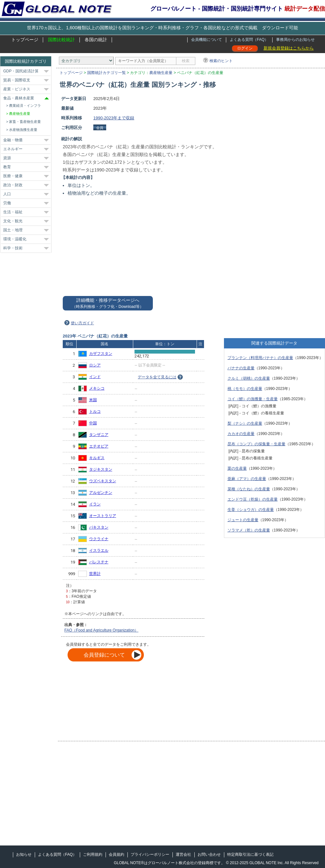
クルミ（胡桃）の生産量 (249, 378)
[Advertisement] (293, 192)
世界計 (95, 574)
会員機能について (207, 40)
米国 (93, 400)
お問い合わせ (209, 854)
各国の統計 (96, 40)
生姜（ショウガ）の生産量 (251, 510)
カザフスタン (101, 354)
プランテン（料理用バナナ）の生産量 (260, 358)
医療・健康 (13, 176)
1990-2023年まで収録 (114, 118)
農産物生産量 (161, 73)
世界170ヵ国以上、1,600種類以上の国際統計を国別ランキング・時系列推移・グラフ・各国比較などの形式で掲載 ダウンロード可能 (162, 28)
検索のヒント (221, 61)
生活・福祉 (13, 212)
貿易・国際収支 (17, 80)
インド (95, 377)
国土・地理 (13, 230)
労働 (7, 203)
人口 (7, 194)
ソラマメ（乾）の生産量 (249, 530)
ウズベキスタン (103, 481)
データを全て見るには (157, 377)
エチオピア (99, 446)
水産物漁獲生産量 (23, 130)
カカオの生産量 (241, 434)
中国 (93, 423)
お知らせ (24, 854)
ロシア (95, 365)
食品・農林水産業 (19, 98)
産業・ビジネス (17, 89)
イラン (95, 504)
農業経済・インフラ (25, 106)
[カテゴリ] (86, 61)
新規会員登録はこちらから (289, 48)
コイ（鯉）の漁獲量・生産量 (253, 399)
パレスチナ (99, 562)
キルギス (97, 458)
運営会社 (183, 854)
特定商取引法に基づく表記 (250, 854)
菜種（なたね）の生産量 (249, 489)
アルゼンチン (101, 493)
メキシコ (97, 388)
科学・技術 (13, 248)
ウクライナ (99, 539)
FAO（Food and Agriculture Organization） (101, 630)
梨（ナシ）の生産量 (245, 423)
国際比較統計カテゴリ (26, 61)
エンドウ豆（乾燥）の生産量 (253, 499)
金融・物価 (13, 140)
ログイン (245, 48)
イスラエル (99, 550)
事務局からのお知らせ (295, 40)
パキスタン (99, 527)
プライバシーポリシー (150, 854)
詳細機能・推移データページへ (108, 303)
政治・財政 (13, 185)
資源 (7, 158)
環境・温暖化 (15, 239)
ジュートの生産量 (243, 520)
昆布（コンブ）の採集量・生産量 (256, 444)
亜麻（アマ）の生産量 (247, 479)
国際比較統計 (61, 40)
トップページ (25, 40)
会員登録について (104, 655)
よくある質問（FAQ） (249, 40)
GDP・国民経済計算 (21, 71)
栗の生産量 (237, 468)
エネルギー (13, 149)
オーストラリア (103, 516)
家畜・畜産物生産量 (25, 122)
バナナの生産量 (241, 368)
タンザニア (99, 435)
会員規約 (116, 854)
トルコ (95, 411)
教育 (7, 167)
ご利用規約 (93, 854)
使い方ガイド (82, 323)
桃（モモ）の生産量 (245, 389)
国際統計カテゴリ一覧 (107, 73)
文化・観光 (13, 221)
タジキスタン (101, 469)
